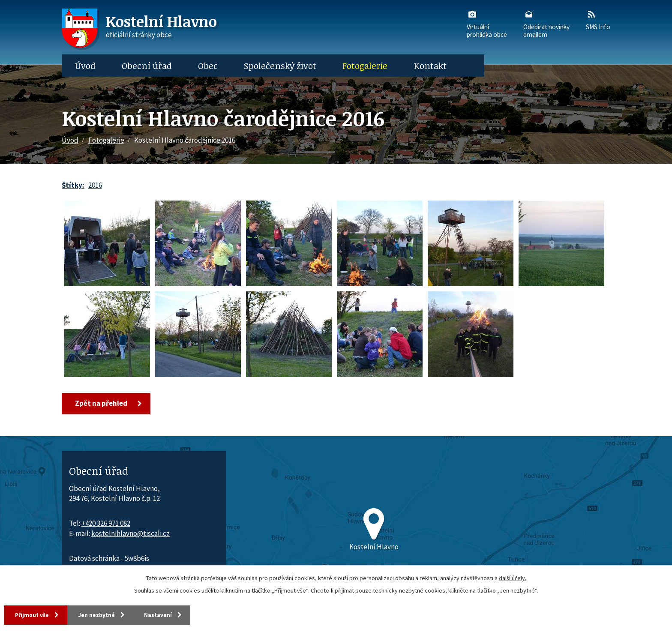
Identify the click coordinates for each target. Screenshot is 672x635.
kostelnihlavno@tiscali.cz (130, 534)
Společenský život (280, 66)
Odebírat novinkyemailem (546, 24)
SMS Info (598, 20)
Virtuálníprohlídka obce (487, 24)
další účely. (513, 577)
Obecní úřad (147, 66)
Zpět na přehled (102, 404)
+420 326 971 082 (106, 524)
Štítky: (73, 185)
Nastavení (176, 614)
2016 (95, 185)
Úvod (85, 66)
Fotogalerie (365, 66)
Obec (208, 66)
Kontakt (430, 66)
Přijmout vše (34, 614)
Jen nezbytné (107, 614)
